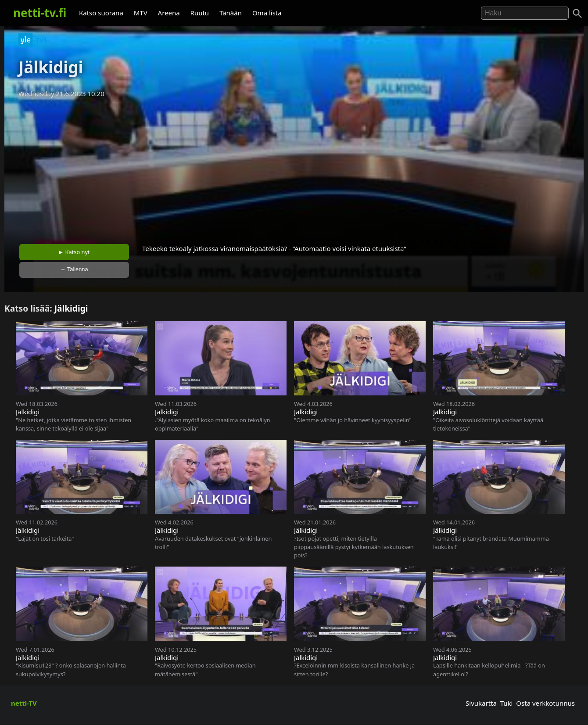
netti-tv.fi (40, 13)
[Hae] (525, 13)
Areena (169, 13)
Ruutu (200, 13)
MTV (141, 13)
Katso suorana (101, 13)
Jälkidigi (71, 308)
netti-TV (24, 703)
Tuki (507, 703)
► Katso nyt (74, 252)
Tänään (231, 13)
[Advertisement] (294, 168)
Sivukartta (481, 703)
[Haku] (577, 14)
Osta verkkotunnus (545, 703)
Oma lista (267, 13)
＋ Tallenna (74, 269)
